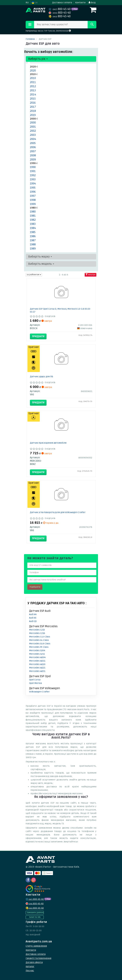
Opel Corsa (35, 680)
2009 (33, 160)
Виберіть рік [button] (38, 59)
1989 (33, 249)
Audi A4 (33, 614)
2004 (33, 139)
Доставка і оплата (62, 3)
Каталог (30, 966)
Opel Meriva (35, 683)
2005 (33, 143)
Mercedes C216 (37, 633)
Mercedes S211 (37, 654)
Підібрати (35, 587)
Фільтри (91, 275)
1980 (33, 212)
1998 (33, 200)
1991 (33, 171)
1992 (33, 175)
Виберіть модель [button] (41, 264)
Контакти (80, 3)
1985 (33, 232)
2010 (33, 78)
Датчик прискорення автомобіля (48, 443)
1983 (33, 224)
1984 (33, 228)
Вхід (92, 3)
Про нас (30, 971)
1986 (33, 236)
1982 (33, 220)
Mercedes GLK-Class (40, 644)
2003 (33, 135)
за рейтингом (34, 275)
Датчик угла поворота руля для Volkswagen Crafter (58, 512)
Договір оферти (34, 962)
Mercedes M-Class (39, 647)
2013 (33, 90)
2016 (33, 103)
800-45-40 (60, 9)
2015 (33, 99)
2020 (33, 71)
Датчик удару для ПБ (42, 377)
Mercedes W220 (37, 664)
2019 (33, 115)
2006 (33, 147)
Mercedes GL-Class (39, 640)
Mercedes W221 (37, 668)
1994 (33, 184)
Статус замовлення (36, 946)
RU (27, 3)
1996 (33, 192)
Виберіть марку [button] (40, 257)
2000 (33, 123)
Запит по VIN (35, 917)
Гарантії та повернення (38, 958)
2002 (33, 131)
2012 (33, 86)
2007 (33, 151)
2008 (33, 155)
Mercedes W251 (37, 671)
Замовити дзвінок (35, 913)
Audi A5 (33, 618)
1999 (33, 204)
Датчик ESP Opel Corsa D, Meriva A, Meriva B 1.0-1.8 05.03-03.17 (60, 310)
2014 (33, 95)
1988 (33, 244)
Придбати (38, 336)
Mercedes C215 (37, 630)
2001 (33, 127)
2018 (33, 111)
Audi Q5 (33, 621)
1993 (33, 179)
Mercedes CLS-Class (40, 637)
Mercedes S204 (37, 650)
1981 (33, 216)
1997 (33, 196)
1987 (33, 240)
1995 (33, 188)
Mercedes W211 (37, 661)
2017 (33, 107)
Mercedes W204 (37, 657)
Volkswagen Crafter (39, 692)
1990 (33, 167)
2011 (33, 82)
